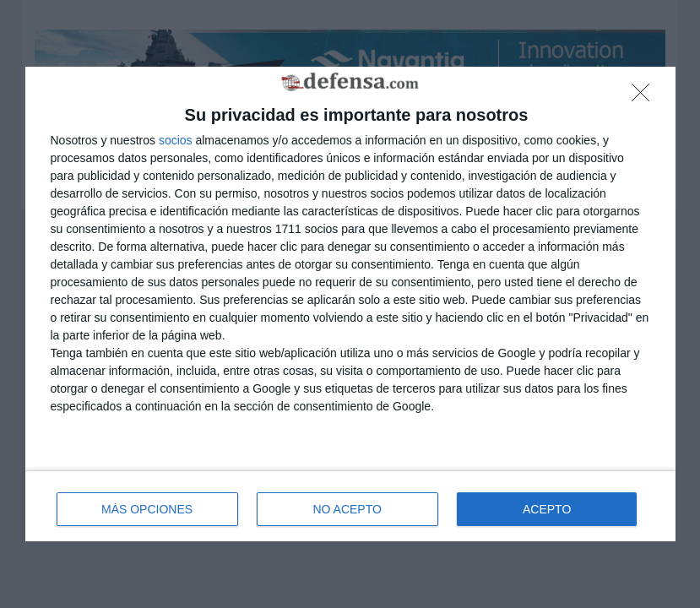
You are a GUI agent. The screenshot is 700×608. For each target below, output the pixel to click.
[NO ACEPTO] (645, 97)
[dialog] (350, 304)
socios (176, 140)
